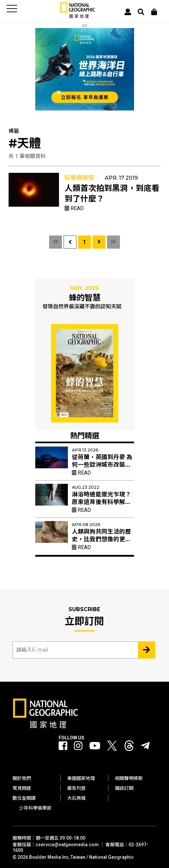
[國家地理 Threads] (129, 747)
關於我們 (22, 778)
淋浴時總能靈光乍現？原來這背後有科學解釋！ (101, 502)
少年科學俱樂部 (35, 808)
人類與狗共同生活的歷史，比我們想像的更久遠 (101, 539)
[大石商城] (154, 12)
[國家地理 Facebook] (63, 746)
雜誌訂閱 (124, 788)
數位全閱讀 (24, 798)
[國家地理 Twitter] (112, 747)
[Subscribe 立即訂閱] (147, 650)
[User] (128, 12)
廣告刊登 (76, 788)
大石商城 (76, 798)
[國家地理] (78, 17)
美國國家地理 (81, 778)
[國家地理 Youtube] (95, 746)
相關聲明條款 (129, 778)
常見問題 (22, 788)
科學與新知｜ (82, 178)
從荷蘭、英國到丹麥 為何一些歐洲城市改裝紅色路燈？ (102, 465)
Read (74, 208)
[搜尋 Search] (141, 12)
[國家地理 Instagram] (78, 746)
